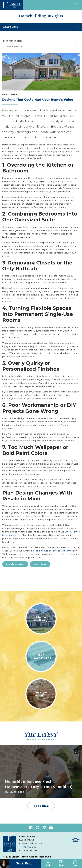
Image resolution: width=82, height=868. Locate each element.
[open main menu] (77, 5)
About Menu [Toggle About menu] (11, 27)
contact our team (61, 551)
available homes (40, 551)
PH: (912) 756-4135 (27, 847)
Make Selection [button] (16, 46)
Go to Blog (41, 806)
